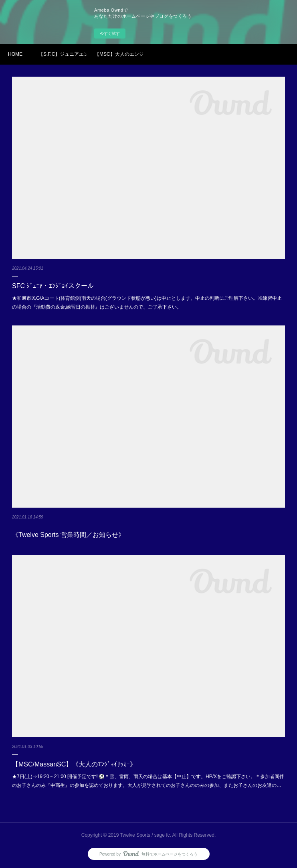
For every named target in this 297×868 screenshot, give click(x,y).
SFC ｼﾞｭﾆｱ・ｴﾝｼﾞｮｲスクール (53, 286)
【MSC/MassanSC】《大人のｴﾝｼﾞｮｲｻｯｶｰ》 (74, 764)
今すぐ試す (110, 34)
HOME (15, 54)
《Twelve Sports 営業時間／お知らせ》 (68, 535)
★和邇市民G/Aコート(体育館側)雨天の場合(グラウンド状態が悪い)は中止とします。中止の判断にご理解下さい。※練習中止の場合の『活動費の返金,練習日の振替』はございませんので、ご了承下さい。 (147, 303)
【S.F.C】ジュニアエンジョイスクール (63, 54)
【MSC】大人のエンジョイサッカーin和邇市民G (119, 54)
